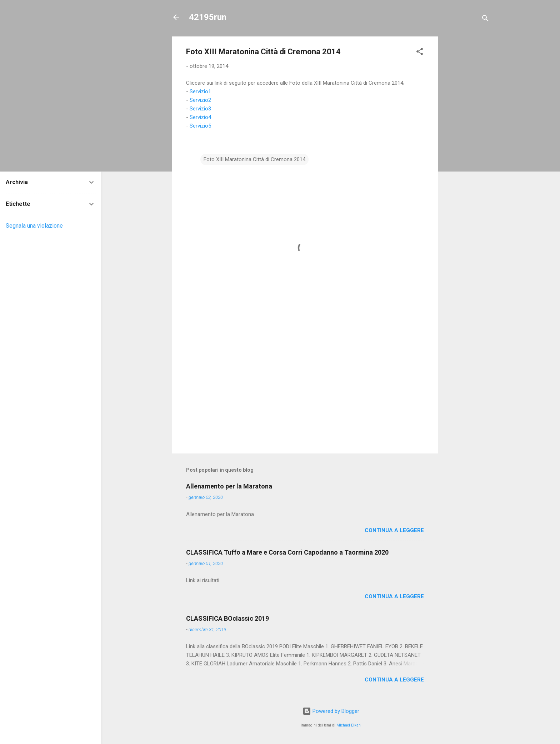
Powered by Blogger (331, 711)
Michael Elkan (349, 725)
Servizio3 (200, 109)
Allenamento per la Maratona (229, 486)
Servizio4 (200, 117)
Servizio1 (200, 91)
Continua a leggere (394, 530)
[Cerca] (485, 19)
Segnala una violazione (34, 226)
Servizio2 (200, 100)
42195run (208, 17)
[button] (420, 53)
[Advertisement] (467, 144)
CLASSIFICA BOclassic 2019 (227, 618)
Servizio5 (200, 126)
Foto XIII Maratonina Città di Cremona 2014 (254, 159)
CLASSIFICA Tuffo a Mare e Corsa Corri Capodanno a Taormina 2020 (287, 552)
